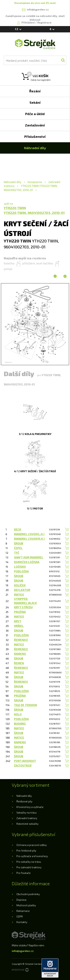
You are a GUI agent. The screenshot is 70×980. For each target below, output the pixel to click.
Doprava (21, 900)
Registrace (44, 22)
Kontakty (22, 922)
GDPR (20, 916)
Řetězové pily (24, 801)
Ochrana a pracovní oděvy (32, 845)
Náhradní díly (13, 182)
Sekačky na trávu (27, 813)
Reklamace (23, 911)
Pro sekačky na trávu (29, 862)
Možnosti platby (26, 905)
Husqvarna (35, 182)
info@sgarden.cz (23, 951)
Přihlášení (28, 22)
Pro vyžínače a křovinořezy (32, 856)
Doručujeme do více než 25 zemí (35, 3)
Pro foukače (24, 873)
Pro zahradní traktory (29, 867)
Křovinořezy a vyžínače (30, 807)
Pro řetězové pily (26, 850)
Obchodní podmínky (28, 894)
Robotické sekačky (27, 824)
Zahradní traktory (27, 818)
